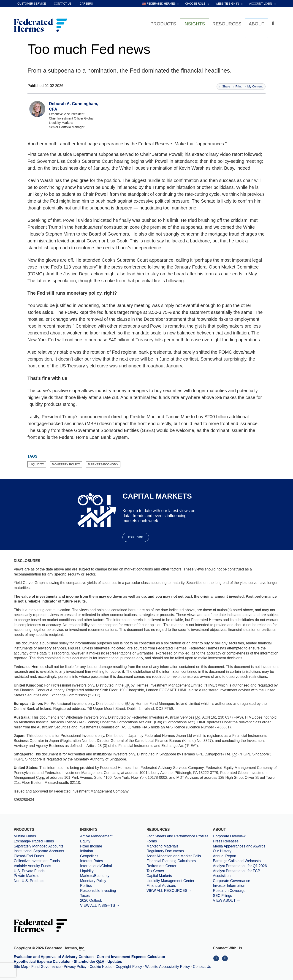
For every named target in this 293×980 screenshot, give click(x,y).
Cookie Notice (101, 967)
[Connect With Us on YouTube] (225, 958)
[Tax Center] (180, 871)
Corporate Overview (229, 836)
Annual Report (225, 856)
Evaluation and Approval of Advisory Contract (54, 957)
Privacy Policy (75, 967)
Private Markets (26, 876)
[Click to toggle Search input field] (274, 23)
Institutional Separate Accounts (39, 851)
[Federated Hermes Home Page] (40, 26)
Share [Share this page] (225, 86)
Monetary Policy (93, 881)
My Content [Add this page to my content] (254, 86)
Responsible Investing (98, 891)
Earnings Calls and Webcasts (237, 861)
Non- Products (29, 881)
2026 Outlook (91, 900)
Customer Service (32, 4)
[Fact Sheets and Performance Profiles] (180, 836)
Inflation (87, 851)
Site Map (21, 967)
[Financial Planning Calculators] (180, 861)
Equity (85, 841)
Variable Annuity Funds (32, 866)
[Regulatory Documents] (180, 851)
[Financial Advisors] (180, 886)
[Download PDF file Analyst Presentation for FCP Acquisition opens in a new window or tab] (246, 873)
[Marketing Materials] (180, 846)
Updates (115, 962)
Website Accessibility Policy (167, 967)
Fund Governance (46, 967)
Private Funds (29, 871)
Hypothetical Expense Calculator (42, 962)
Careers (86, 4)
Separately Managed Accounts (39, 846)
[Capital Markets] (180, 876)
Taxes (85, 896)
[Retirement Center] (180, 866)
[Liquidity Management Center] (180, 881)
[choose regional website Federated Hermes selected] (160, 4)
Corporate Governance (232, 881)
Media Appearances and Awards (239, 846)
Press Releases (226, 841)
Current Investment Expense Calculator (131, 957)
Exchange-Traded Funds (34, 841)
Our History (222, 851)
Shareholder (89, 962)
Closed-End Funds (29, 856)
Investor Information (229, 886)
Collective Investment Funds (37, 861)
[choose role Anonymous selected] (197, 4)
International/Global (96, 866)
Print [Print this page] (237, 86)
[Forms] (180, 841)
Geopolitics (89, 856)
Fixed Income (91, 846)
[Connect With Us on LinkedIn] (217, 958)
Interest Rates (92, 861)
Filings (222, 896)
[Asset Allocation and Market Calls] (180, 856)
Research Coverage (229, 891)
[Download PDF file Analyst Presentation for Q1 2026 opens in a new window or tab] (246, 866)
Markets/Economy (95, 876)
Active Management (96, 836)
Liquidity (87, 871)
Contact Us (202, 967)
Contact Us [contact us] (63, 4)
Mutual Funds (25, 836)
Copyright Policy (129, 967)
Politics (86, 886)
